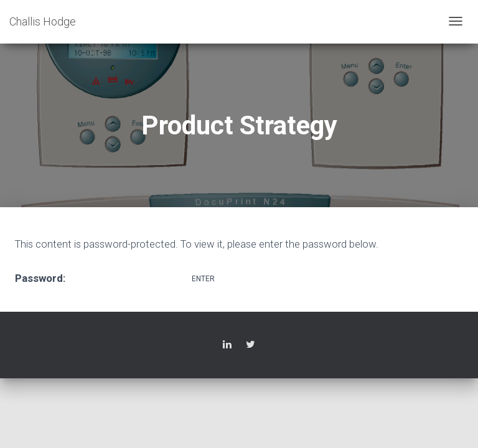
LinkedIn (227, 346)
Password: (102, 278)
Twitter (251, 346)
